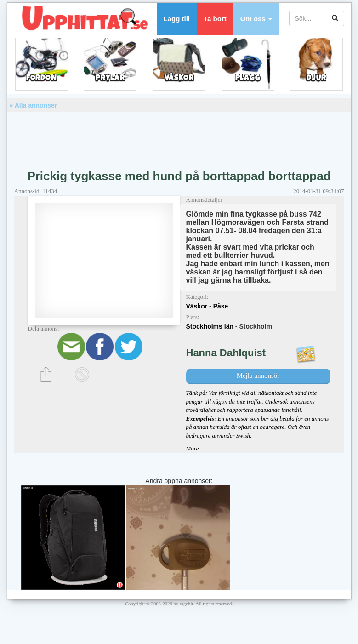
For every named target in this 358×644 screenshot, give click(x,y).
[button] (256, 19)
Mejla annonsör (258, 376)
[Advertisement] (179, 137)
